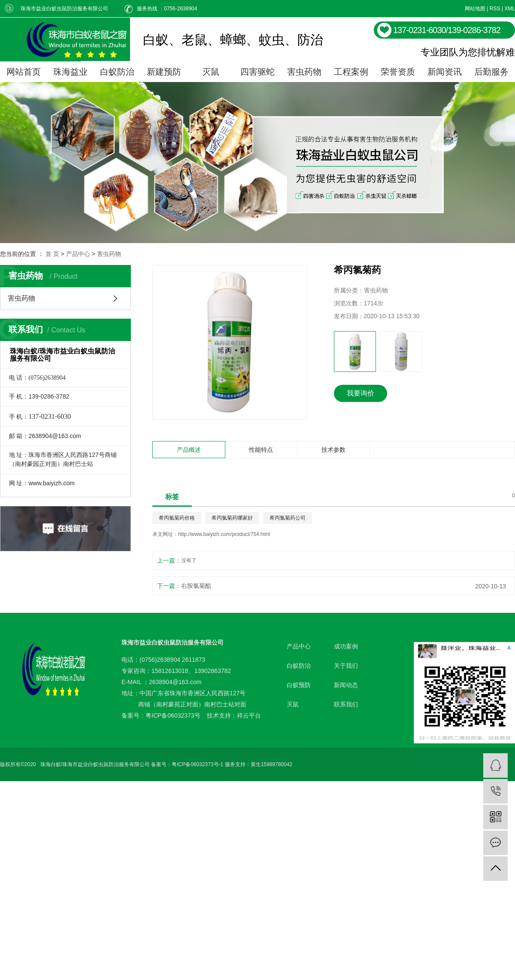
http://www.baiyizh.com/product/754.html (224, 534)
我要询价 (360, 393)
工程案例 (351, 72)
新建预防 (164, 72)
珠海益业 (70, 72)
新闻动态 (346, 685)
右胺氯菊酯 (196, 586)
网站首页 (24, 72)
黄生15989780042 (271, 764)
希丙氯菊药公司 (288, 518)
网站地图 (475, 9)
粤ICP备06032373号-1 (197, 764)
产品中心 (78, 254)
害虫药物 (304, 72)
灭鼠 (211, 72)
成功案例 (346, 646)
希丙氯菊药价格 (177, 518)
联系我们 (346, 704)
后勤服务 (491, 72)
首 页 (52, 254)
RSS (495, 9)
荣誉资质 (398, 72)
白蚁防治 (117, 72)
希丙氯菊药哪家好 (232, 518)
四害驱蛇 (257, 72)
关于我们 (346, 666)
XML (510, 9)
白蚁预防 (299, 685)
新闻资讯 (445, 72)
